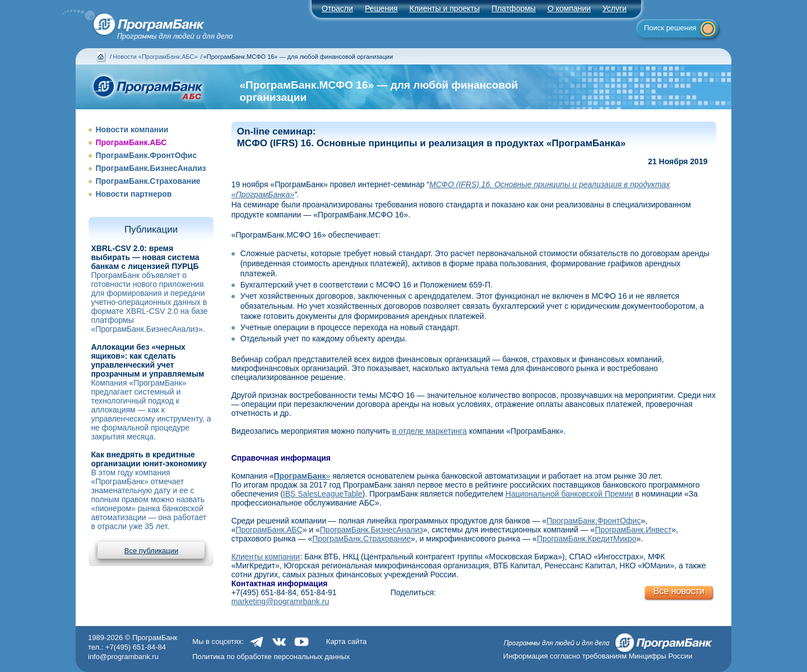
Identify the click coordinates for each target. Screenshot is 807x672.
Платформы (514, 8)
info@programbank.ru (123, 657)
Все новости (679, 591)
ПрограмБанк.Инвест (633, 530)
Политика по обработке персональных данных (271, 657)
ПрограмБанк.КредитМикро (587, 539)
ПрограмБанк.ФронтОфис (146, 155)
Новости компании (132, 129)
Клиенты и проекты (445, 8)
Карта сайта (346, 641)
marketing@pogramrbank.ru (280, 601)
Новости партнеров (133, 194)
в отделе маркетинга (430, 431)
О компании (569, 8)
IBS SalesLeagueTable (323, 494)
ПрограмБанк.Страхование (148, 181)
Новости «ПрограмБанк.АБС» (155, 57)
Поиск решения (670, 28)
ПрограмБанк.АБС (131, 142)
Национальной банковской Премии (569, 494)
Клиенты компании (266, 557)
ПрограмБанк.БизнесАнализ (150, 168)
